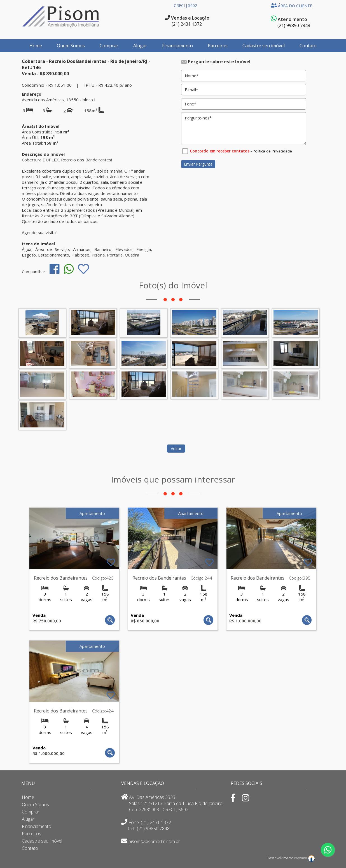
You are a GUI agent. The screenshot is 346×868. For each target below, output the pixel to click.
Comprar (109, 46)
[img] (54, 269)
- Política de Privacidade (271, 151)
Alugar (140, 46)
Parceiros (218, 46)
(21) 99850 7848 (294, 25)
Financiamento (177, 46)
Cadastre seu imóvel (264, 46)
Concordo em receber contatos (220, 151)
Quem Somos (71, 46)
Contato (308, 46)
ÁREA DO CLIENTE (292, 6)
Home (36, 46)
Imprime (304, 858)
